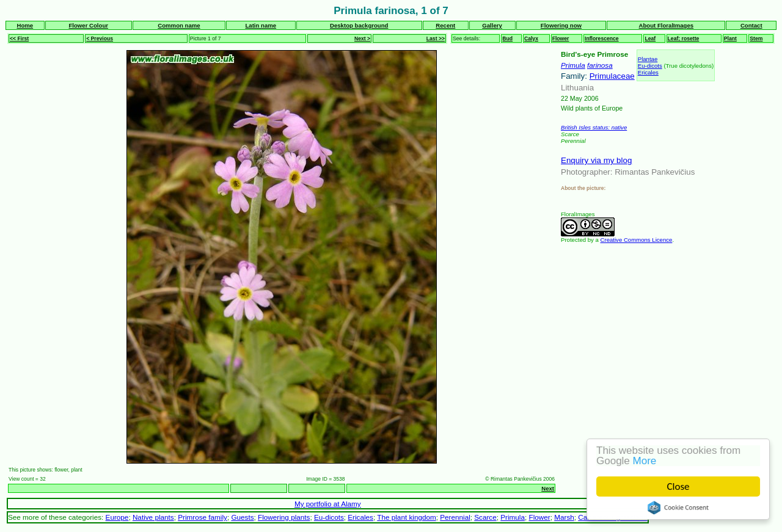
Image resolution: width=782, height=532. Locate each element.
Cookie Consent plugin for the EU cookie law (678, 508)
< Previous (100, 38)
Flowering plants (284, 517)
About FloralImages (667, 25)
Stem (756, 38)
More (645, 461)
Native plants (153, 517)
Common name (179, 25)
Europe (117, 517)
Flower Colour (88, 25)
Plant (730, 38)
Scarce (485, 517)
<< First (19, 38)
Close (678, 486)
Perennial (455, 517)
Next (548, 488)
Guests (242, 517)
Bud (507, 38)
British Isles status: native (594, 127)
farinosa (600, 65)
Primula (573, 65)
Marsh (564, 517)
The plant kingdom (406, 517)
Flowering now (561, 25)
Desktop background (359, 25)
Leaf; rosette (684, 38)
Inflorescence (602, 38)
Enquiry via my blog (596, 160)
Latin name (261, 25)
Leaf (650, 38)
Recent (445, 25)
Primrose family (203, 517)
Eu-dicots (650, 66)
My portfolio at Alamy (328, 504)
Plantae (648, 59)
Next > (362, 38)
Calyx (531, 38)
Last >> (436, 38)
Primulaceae (612, 76)
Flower (561, 38)
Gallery (492, 25)
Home (25, 25)
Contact (751, 25)
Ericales (648, 72)
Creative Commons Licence (637, 240)
